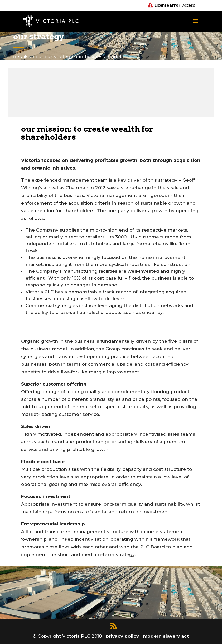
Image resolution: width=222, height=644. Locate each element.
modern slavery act (166, 636)
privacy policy (123, 636)
